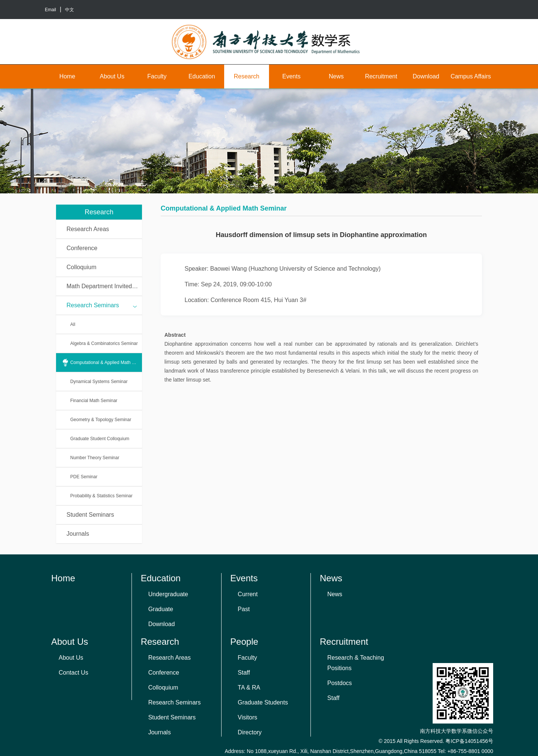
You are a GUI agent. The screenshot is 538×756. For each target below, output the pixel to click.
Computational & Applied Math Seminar (106, 363)
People (244, 642)
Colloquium (81, 267)
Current (248, 594)
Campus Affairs (471, 76)
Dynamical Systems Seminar (99, 382)
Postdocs (340, 683)
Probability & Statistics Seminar (101, 496)
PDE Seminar (84, 477)
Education (202, 76)
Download (426, 76)
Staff (244, 673)
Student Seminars (90, 515)
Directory (250, 732)
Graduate (161, 609)
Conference (82, 248)
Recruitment (381, 76)
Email (50, 10)
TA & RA (249, 687)
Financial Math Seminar (94, 401)
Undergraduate (168, 594)
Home (67, 76)
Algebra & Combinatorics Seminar (104, 343)
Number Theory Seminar (95, 458)
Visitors (247, 717)
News (336, 76)
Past (244, 609)
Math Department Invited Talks (104, 286)
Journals (78, 534)
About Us (112, 76)
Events (292, 76)
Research (247, 76)
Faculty (157, 76)
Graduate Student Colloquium (100, 439)
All (73, 324)
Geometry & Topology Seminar (101, 420)
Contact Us (73, 673)
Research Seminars (102, 306)
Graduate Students (263, 702)
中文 (69, 10)
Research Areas (88, 229)
